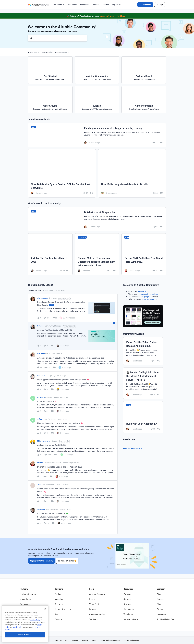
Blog (159, 604)
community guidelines (149, 294)
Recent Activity (35, 291)
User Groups (72, 5)
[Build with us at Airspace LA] (97, 219)
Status (160, 609)
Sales (57, 614)
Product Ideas (85, 5)
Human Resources (63, 609)
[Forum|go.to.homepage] (39, 5)
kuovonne (41, 354)
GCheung (41, 326)
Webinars (93, 619)
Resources (128, 589)
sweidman (41, 509)
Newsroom (162, 614)
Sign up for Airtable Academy (42, 561)
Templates (128, 614)
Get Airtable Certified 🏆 (67, 561)
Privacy (85, 640)
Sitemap (75, 640)
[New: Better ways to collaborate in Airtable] (132, 173)
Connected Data (27, 619)
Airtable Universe (131, 619)
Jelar (39, 484)
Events (96, 5)
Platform (24, 589)
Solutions (59, 589)
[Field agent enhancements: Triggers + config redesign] (97, 135)
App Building (25, 609)
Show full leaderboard (133, 449)
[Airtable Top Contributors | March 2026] (50, 254)
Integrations (25, 599)
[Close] (45, 625)
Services (127, 599)
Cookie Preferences (131, 640)
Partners (127, 594)
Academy (105, 5)
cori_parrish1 (42, 375)
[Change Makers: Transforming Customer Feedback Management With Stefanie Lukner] (97, 254)
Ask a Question (148, 299)
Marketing (59, 599)
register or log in (145, 291)
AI (21, 614)
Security (58, 640)
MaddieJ (41, 463)
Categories (48, 291)
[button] (145, 5)
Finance (58, 619)
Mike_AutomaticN (44, 441)
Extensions (25, 604)
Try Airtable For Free (166, 619)
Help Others (60, 291)
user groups (145, 297)
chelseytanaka (43, 298)
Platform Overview (28, 594)
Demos (92, 609)
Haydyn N (41, 397)
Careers (160, 599)
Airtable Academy (97, 594)
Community (129, 609)
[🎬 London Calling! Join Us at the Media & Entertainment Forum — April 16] (143, 383)
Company (161, 589)
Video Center (95, 604)
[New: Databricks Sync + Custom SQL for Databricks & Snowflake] (62, 173)
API (67, 640)
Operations (59, 604)
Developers (128, 604)
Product (58, 594)
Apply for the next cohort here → (114, 16)
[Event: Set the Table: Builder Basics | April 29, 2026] (143, 351)
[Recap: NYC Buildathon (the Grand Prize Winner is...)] (144, 254)
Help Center (116, 5)
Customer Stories (97, 614)
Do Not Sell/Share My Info (110, 640)
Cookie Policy (35, 635)
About (160, 594)
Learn (92, 589)
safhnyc (40, 419)
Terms (94, 640)
